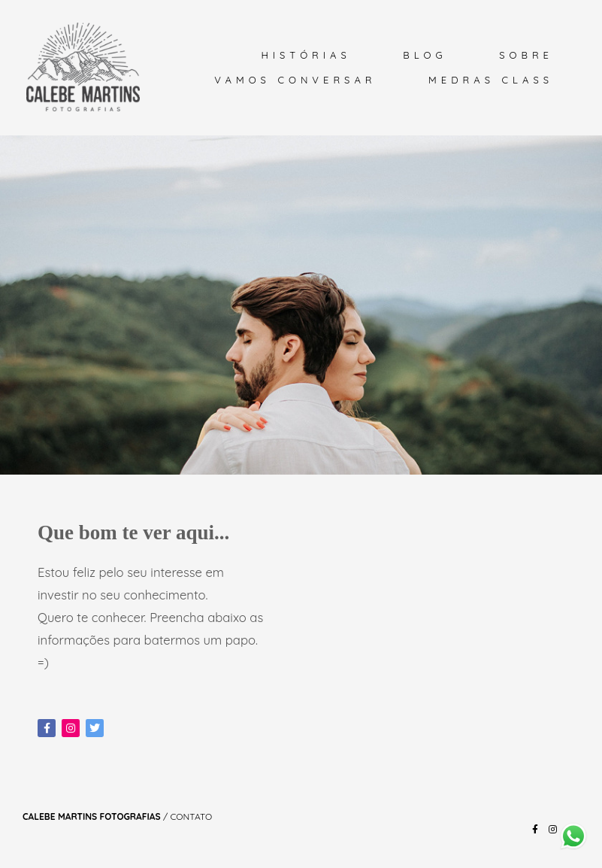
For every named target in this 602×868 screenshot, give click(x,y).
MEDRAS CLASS (491, 80)
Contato (191, 817)
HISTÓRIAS (306, 55)
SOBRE (526, 55)
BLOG (425, 55)
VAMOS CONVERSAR (295, 80)
